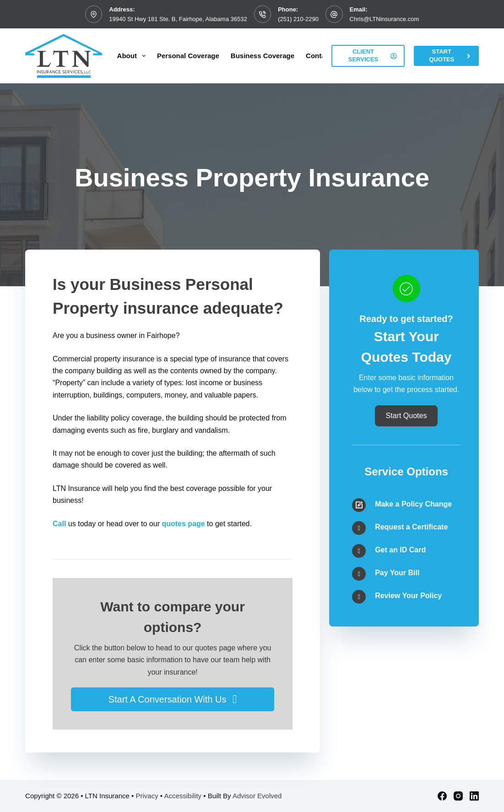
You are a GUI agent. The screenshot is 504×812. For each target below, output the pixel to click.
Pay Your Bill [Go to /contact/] (397, 573)
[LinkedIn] (474, 796)
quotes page (183, 524)
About (133, 56)
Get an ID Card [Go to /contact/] (400, 550)
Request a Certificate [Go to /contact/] (411, 527)
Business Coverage (263, 56)
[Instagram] (458, 796)
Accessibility (183, 796)
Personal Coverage (188, 56)
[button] (173, 699)
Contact (319, 56)
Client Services (373, 55)
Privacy (147, 796)
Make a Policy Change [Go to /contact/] (413, 504)
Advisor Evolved (257, 796)
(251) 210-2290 (298, 19)
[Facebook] (442, 796)
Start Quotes (450, 55)
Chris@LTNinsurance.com (385, 19)
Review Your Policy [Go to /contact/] (408, 596)
